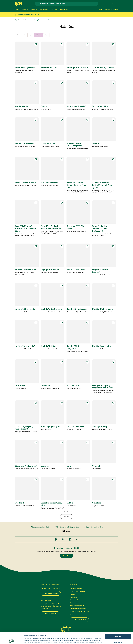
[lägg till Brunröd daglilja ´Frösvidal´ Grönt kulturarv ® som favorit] (113, 203)
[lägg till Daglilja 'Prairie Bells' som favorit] (36, 323)
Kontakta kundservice (51, 593)
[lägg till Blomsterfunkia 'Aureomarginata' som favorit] (87, 120)
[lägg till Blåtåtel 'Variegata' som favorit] (62, 159)
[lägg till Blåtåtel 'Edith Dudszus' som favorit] (36, 159)
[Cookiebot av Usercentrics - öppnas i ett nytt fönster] (12, 640)
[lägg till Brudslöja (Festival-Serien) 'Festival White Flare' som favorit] (36, 203)
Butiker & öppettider (50, 614)
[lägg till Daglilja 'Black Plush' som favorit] (87, 246)
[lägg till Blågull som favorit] (113, 120)
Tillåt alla (118, 625)
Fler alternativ (28, 640)
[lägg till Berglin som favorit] (62, 83)
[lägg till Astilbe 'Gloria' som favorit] (36, 83)
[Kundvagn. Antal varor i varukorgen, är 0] (116, 4)
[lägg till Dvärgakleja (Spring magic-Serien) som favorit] (36, 403)
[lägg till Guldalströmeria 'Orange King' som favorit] (62, 479)
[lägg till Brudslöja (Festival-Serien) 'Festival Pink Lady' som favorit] (87, 159)
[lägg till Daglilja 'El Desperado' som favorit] (36, 286)
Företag (100, 10)
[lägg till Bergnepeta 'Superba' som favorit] (87, 83)
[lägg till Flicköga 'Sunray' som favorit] (113, 403)
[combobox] (68, 4)
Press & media (74, 600)
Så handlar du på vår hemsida (79, 611)
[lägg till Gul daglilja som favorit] (36, 479)
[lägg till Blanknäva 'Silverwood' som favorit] (36, 120)
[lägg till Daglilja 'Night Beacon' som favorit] (87, 286)
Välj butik (115, 10)
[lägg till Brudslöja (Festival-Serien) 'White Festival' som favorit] (62, 203)
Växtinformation (28, 20)
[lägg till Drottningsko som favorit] (87, 362)
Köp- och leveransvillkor (77, 591)
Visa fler (66, 517)
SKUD (72, 614)
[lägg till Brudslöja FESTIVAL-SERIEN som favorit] (87, 203)
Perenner (45, 20)
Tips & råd (18, 20)
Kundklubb (107, 10)
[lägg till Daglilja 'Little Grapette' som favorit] (62, 286)
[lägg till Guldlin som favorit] (87, 479)
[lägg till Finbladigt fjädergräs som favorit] (62, 403)
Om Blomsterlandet (76, 588)
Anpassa (118, 631)
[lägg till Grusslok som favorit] (113, 442)
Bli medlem (66, 556)
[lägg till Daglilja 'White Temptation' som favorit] (87, 323)
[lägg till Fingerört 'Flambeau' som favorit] (87, 403)
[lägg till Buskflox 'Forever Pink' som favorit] (36, 246)
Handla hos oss (74, 603)
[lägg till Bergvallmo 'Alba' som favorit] (113, 83)
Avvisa (118, 637)
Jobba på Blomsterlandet (78, 608)
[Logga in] (113, 4)
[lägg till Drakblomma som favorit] (62, 362)
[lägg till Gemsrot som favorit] (62, 442)
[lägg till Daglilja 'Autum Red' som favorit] (62, 246)
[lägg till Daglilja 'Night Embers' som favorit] (113, 286)
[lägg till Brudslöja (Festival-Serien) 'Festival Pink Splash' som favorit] (113, 159)
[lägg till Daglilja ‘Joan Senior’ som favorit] (113, 323)
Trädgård (37, 20)
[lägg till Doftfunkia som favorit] (36, 362)
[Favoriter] (109, 4)
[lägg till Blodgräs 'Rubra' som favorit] (62, 120)
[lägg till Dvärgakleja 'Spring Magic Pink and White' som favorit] (113, 362)
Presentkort (74, 597)
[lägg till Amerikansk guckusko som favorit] (36, 44)
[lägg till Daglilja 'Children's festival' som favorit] (113, 246)
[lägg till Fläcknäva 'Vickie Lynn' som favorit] (36, 442)
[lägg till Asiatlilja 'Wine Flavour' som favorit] (87, 44)
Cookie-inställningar (79, 620)
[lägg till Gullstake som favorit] (113, 479)
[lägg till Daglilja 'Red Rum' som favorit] (62, 323)
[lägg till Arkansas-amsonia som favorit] (62, 44)
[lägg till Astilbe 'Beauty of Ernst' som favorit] (113, 44)
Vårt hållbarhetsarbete (77, 606)
